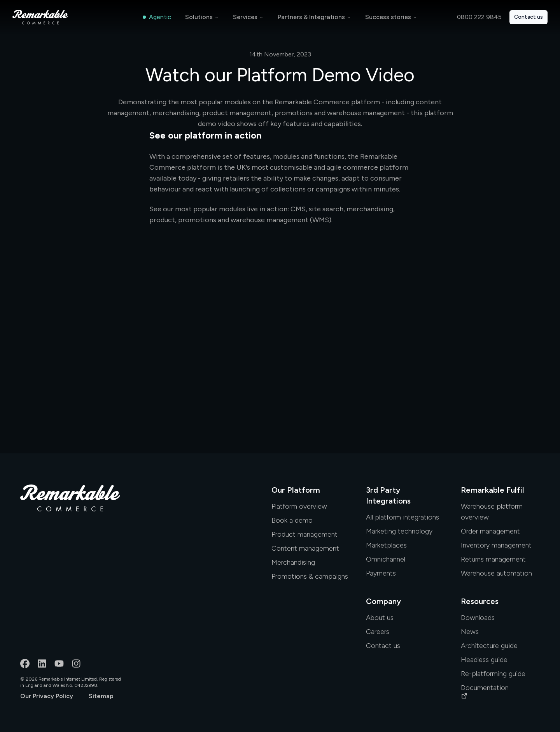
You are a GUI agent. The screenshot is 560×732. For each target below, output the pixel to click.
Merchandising (293, 562)
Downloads (478, 618)
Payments (381, 573)
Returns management (493, 559)
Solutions (199, 17)
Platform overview (299, 506)
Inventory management (496, 545)
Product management (304, 534)
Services (245, 17)
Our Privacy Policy (47, 696)
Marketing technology (399, 531)
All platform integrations (402, 517)
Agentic (157, 17)
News (470, 632)
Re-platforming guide (493, 674)
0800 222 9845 (479, 17)
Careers (378, 632)
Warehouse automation (496, 573)
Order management (490, 531)
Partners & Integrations (311, 17)
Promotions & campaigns (310, 576)
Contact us (528, 17)
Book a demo (292, 520)
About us (380, 618)
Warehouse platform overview (492, 512)
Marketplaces (386, 545)
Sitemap (101, 696)
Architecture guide (489, 646)
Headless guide (484, 660)
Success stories (388, 17)
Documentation (485, 691)
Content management (305, 548)
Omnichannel (386, 559)
